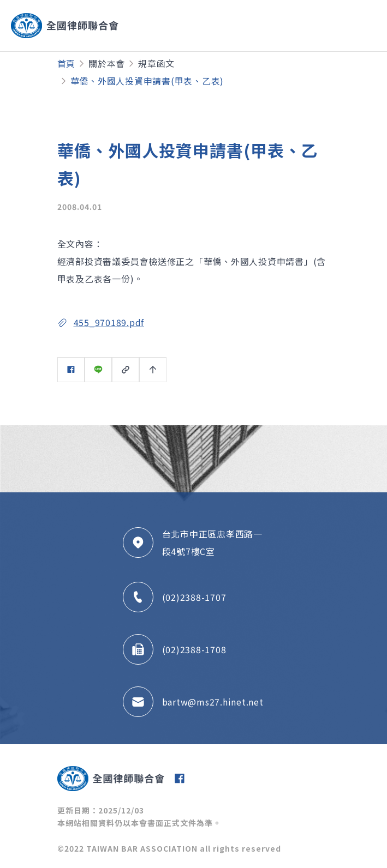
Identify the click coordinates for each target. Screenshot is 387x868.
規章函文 (156, 63)
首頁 (67, 63)
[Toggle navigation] (335, 26)
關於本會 (107, 63)
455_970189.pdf (109, 322)
